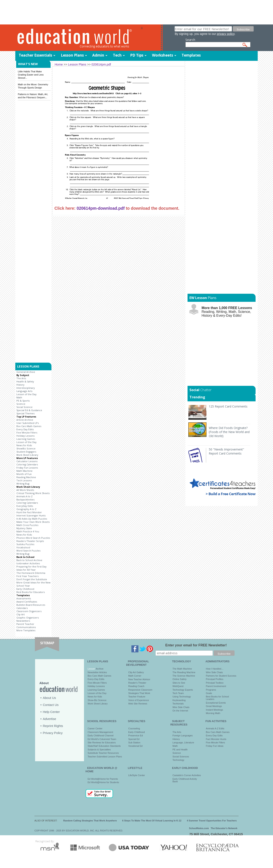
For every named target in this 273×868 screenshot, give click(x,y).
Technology (178, 760)
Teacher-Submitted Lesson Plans (105, 757)
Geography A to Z (26, 509)
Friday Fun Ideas (215, 746)
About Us (49, 698)
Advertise (49, 719)
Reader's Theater (137, 683)
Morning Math (213, 713)
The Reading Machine (184, 672)
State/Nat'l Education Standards (104, 746)
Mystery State (24, 528)
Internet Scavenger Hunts (31, 515)
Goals (209, 693)
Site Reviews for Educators (102, 743)
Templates (191, 55)
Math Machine (24, 471)
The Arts (21, 378)
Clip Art (21, 614)
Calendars (22, 608)
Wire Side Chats (181, 707)
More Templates (26, 630)
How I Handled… (215, 669)
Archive (99, 669)
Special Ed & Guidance (29, 410)
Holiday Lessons (25, 436)
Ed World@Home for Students (103, 782)
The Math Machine (182, 669)
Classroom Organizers (29, 611)
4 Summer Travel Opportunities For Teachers (212, 821)
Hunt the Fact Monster (29, 512)
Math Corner (135, 676)
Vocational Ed (135, 746)
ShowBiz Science (26, 448)
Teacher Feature (137, 697)
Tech (117, 55)
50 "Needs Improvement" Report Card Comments (226, 451)
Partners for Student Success (221, 676)
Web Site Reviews (138, 704)
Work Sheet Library (27, 455)
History (20, 385)
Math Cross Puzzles (27, 525)
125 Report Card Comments (228, 406)
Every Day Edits (25, 429)
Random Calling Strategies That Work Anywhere (90, 821)
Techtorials (178, 704)
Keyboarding (179, 700)
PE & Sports (23, 401)
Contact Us (51, 705)
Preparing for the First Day (31, 567)
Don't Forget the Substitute (32, 579)
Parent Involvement (216, 686)
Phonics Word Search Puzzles (33, 538)
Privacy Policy (53, 733)
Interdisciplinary (26, 388)
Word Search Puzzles (28, 551)
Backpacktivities (25, 500)
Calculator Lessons (27, 461)
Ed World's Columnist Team (102, 739)
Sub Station (134, 743)
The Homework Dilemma (31, 573)
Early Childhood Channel (101, 735)
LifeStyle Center (136, 775)
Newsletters (23, 621)
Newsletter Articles (97, 672)
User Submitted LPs (28, 423)
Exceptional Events (216, 703)
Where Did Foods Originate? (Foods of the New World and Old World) (229, 432)
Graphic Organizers (28, 618)
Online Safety (179, 679)
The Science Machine (184, 676)
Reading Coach (136, 686)
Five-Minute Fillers (97, 683)
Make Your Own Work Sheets (33, 522)
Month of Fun (24, 474)
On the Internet (180, 711)
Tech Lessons (24, 480)
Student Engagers (26, 452)
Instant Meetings (214, 710)
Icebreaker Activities (28, 563)
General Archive (26, 372)
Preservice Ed (135, 735)
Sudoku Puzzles (25, 544)
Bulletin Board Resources (31, 605)
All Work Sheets (25, 490)
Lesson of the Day (26, 394)
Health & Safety (25, 381)
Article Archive (25, 420)
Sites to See (179, 683)
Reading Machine (26, 477)
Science (21, 404)
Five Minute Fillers (27, 433)
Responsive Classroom (140, 690)
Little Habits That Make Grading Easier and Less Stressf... (31, 75)
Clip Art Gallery (136, 672)
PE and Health (180, 750)
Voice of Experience (139, 700)
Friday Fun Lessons (27, 468)
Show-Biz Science (97, 700)
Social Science (24, 407)
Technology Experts (183, 690)
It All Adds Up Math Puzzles (32, 519)
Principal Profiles (215, 679)
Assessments (24, 598)
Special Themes (25, 413)
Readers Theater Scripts (30, 541)
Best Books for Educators (31, 592)
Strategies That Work (139, 693)
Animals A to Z (24, 496)
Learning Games (26, 439)
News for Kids (24, 445)
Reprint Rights (53, 726)
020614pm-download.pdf (101, 208)
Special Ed (134, 739)
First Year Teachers (27, 576)
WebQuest (178, 686)
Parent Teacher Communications (26, 626)
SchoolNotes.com (199, 828)
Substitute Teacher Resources (103, 753)
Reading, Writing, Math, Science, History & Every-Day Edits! (227, 312)
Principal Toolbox (215, 683)
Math (19, 397)
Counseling (134, 728)
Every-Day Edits (96, 679)
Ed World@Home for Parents (103, 779)
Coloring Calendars (27, 464)
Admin (98, 55)
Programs (211, 690)
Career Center (95, 728)
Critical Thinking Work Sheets (33, 493)
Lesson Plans (72, 55)
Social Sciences (181, 757)
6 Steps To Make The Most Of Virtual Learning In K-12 (152, 821)
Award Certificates (27, 602)
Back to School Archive (29, 560)
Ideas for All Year (26, 570)
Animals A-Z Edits (215, 728)
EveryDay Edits (25, 506)
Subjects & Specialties (99, 750)
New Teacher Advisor (139, 679)
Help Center (51, 712)
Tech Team (178, 693)
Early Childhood (25, 589)
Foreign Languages (183, 735)
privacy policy (226, 34)
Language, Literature (183, 743)
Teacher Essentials (35, 55)
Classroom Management (100, 732)
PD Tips (137, 55)
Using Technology (182, 697)
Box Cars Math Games (29, 426)
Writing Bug (23, 484)
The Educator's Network (224, 828)
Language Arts (24, 391)
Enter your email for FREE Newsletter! (196, 645)
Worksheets (163, 55)
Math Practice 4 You (28, 531)
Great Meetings (214, 706)
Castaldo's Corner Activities (187, 775)
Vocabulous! (23, 547)
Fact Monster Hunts (216, 739)
